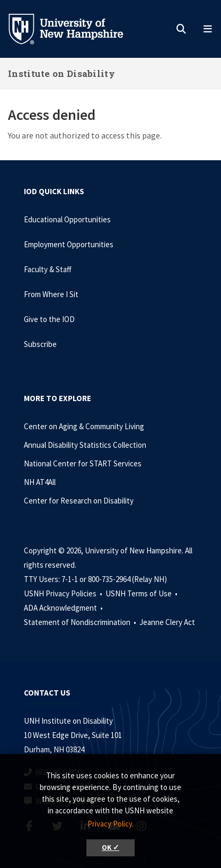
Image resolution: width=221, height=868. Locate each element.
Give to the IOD (49, 319)
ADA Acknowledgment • (64, 608)
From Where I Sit (51, 294)
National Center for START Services (83, 463)
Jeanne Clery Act (167, 622)
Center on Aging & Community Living (84, 426)
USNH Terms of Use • (142, 593)
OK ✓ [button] (111, 848)
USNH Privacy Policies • (64, 593)
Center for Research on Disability (79, 501)
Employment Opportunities (69, 244)
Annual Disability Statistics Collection (85, 445)
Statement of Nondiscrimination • (81, 622)
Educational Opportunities (67, 219)
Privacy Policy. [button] (111, 824)
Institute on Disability (61, 73)
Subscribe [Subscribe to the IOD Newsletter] (40, 344)
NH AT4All (40, 482)
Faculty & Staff (48, 269)
